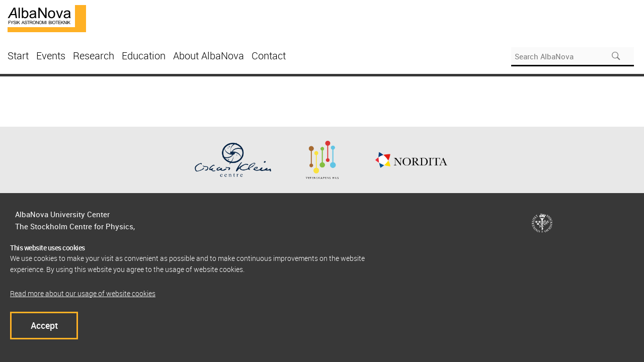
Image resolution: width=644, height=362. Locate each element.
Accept (44, 325)
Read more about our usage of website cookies (83, 293)
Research (94, 56)
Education (144, 56)
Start (18, 56)
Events (51, 56)
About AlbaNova (209, 56)
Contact (269, 56)
